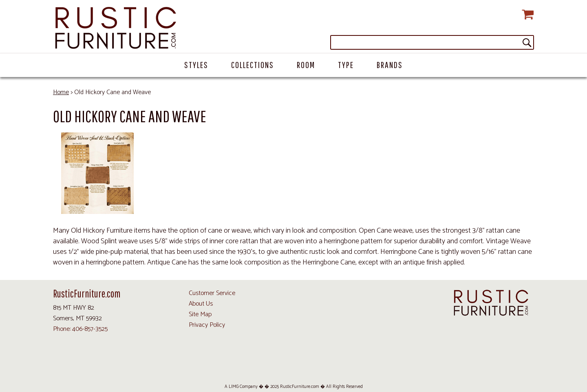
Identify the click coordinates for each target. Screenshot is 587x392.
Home (61, 92)
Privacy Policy (207, 325)
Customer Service (212, 293)
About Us (201, 304)
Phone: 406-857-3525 (80, 329)
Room (306, 65)
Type (346, 65)
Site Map (200, 314)
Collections (253, 65)
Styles (196, 65)
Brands (390, 65)
